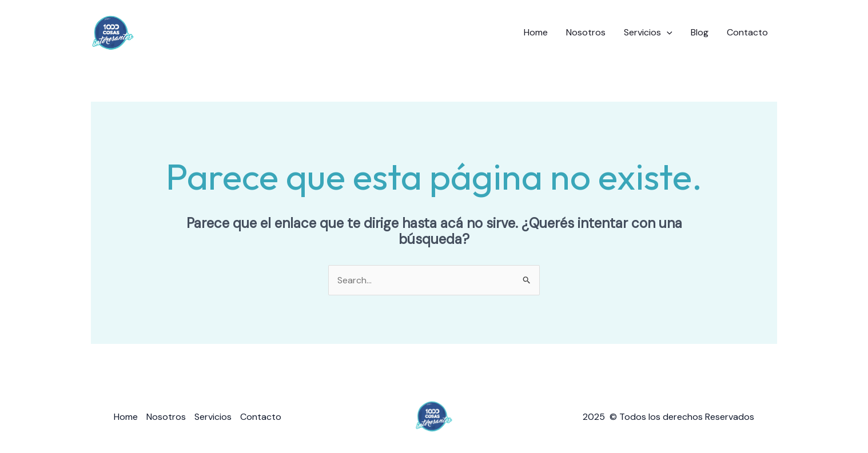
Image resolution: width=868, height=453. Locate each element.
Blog (700, 32)
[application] (667, 33)
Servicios (648, 33)
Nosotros (586, 32)
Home (536, 32)
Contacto (747, 32)
